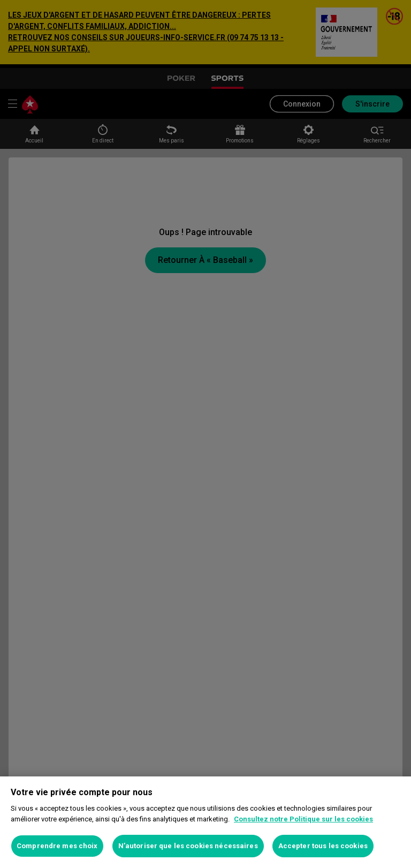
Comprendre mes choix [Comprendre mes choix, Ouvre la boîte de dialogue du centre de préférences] (57, 846)
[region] (205, 822)
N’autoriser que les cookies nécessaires (188, 846)
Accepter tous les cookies (323, 846)
